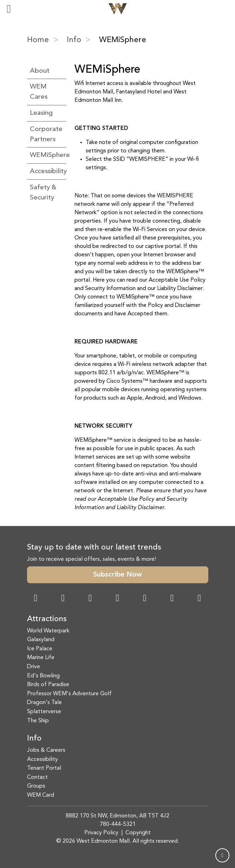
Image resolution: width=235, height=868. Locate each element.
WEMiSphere (47, 155)
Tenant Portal (44, 768)
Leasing (41, 113)
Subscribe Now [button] (117, 575)
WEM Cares (39, 92)
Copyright (138, 833)
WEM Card (41, 795)
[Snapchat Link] (90, 599)
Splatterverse (44, 712)
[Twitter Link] (117, 599)
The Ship (38, 721)
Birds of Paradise (48, 685)
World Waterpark (48, 631)
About (40, 71)
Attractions (47, 619)
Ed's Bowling (43, 676)
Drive (34, 667)
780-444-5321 (118, 824)
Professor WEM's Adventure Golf (69, 694)
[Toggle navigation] (9, 9)
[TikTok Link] (172, 599)
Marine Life (41, 658)
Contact (37, 777)
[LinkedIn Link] (199, 599)
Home (38, 40)
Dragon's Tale (44, 703)
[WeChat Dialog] (145, 599)
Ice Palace (40, 649)
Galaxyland (41, 640)
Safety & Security (43, 193)
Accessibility (47, 171)
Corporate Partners (46, 134)
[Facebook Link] (36, 599)
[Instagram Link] (63, 599)
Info (74, 40)
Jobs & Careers (46, 750)
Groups (36, 786)
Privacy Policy (101, 833)
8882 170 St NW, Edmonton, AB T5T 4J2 (117, 816)
